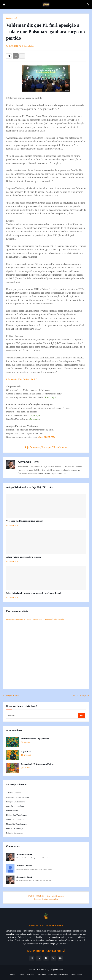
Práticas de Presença (14, 828)
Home (12, 975)
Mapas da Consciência (15, 819)
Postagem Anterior (12, 695)
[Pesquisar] (42, 716)
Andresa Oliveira (24, 866)
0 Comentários (28, 46)
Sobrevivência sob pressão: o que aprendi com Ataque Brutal (34, 593)
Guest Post (41, 975)
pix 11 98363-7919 (46, 437)
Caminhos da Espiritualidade (18, 797)
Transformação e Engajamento (35, 739)
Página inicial (12, 18)
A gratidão (26, 751)
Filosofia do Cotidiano (15, 806)
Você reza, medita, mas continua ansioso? (25, 521)
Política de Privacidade (58, 975)
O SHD (21, 975)
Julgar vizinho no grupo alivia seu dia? (24, 557)
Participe (30, 975)
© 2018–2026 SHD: (38, 970)
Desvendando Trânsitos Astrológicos (37, 764)
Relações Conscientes (15, 833)
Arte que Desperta (13, 793)
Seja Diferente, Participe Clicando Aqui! (46, 447)
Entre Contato (76, 975)
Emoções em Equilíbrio (16, 802)
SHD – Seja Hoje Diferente (52, 896)
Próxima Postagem (80, 695)
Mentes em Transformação (17, 824)
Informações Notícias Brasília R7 (21, 379)
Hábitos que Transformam (17, 815)
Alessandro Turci (28, 462)
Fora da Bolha (12, 811)
